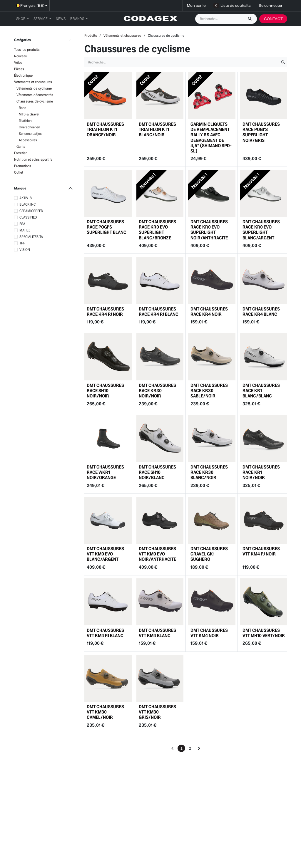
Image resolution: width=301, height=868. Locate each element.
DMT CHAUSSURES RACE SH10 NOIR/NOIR (105, 391)
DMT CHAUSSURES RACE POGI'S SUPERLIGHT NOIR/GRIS (261, 132)
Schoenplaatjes (30, 134)
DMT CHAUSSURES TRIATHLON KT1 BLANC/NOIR (157, 129)
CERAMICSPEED (31, 211)
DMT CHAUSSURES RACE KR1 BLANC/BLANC (261, 391)
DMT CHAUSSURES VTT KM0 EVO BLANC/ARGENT (105, 554)
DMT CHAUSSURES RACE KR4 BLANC (261, 312)
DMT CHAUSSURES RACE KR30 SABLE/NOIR (209, 391)
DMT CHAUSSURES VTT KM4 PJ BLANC (105, 633)
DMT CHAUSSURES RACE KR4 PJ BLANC (159, 312)
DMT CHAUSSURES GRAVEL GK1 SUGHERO (209, 554)
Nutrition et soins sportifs (33, 159)
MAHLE (25, 230)
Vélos (18, 62)
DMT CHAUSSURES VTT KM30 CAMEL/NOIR (105, 712)
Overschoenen (29, 127)
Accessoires (28, 140)
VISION (25, 250)
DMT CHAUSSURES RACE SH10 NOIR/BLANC (157, 472)
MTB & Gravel (29, 114)
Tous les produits (27, 49)
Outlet (19, 172)
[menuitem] (22, 19)
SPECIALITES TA (31, 237)
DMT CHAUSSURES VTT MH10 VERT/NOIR (264, 633)
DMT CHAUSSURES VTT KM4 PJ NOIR (261, 551)
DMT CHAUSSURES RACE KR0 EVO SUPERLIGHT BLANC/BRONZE (157, 230)
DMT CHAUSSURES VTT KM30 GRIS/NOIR (157, 712)
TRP (22, 243)
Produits (91, 35)
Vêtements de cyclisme (34, 88)
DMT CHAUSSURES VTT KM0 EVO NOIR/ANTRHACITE (157, 554)
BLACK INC (27, 204)
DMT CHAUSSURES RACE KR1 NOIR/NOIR (261, 472)
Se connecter (271, 5)
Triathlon (25, 121)
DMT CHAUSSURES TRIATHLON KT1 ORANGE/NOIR (105, 129)
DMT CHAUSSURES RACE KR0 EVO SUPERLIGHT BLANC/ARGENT (261, 230)
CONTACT (273, 19)
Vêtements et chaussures (33, 82)
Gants (21, 146)
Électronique (23, 75)
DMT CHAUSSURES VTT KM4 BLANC (157, 633)
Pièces (19, 69)
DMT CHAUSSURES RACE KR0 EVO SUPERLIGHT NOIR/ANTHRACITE (209, 230)
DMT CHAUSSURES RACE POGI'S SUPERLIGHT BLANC (107, 227)
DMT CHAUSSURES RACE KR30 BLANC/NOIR (209, 472)
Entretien (21, 153)
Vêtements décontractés (35, 95)
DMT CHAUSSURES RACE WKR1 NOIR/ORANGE (105, 472)
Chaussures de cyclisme (35, 101)
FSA (22, 224)
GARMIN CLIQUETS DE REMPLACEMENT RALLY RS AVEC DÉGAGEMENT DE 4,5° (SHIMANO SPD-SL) (211, 137)
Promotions (23, 166)
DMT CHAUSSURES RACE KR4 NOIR (209, 312)
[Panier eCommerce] (196, 6)
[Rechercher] (251, 19)
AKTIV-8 (26, 198)
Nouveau (21, 56)
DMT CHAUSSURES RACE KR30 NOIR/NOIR (157, 391)
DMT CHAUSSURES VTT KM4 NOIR (209, 633)
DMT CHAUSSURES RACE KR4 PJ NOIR (105, 312)
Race (22, 108)
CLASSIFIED (28, 217)
